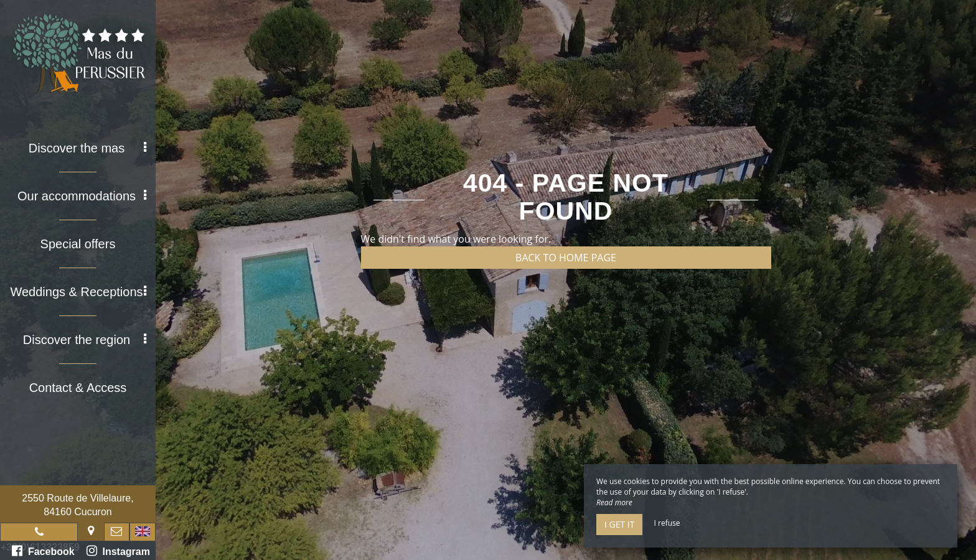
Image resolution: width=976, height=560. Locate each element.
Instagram (118, 551)
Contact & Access (78, 388)
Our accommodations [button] (82, 196)
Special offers (78, 244)
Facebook (43, 551)
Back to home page (566, 258)
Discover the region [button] (85, 340)
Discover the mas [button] (87, 148)
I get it (619, 524)
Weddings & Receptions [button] (78, 292)
